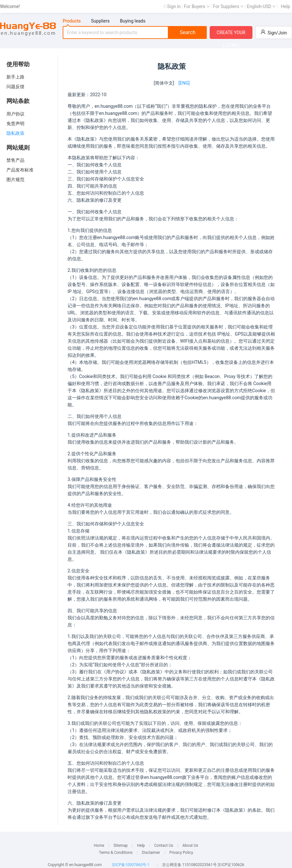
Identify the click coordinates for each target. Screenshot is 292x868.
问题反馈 (15, 87)
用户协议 (15, 114)
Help (285, 6)
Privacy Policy (181, 853)
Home (99, 845)
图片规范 (15, 180)
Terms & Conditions (116, 853)
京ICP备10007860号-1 (131, 865)
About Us (190, 845)
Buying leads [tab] (133, 21)
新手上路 (15, 77)
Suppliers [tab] (100, 21)
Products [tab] (72, 21)
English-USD (261, 6)
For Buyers (197, 6)
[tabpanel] (135, 32)
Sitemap (121, 845)
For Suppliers (228, 6)
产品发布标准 (20, 170)
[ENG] (184, 83)
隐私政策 (15, 133)
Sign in (174, 6)
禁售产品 (15, 160)
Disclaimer (151, 853)
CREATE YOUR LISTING (231, 34)
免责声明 (15, 124)
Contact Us (164, 845)
